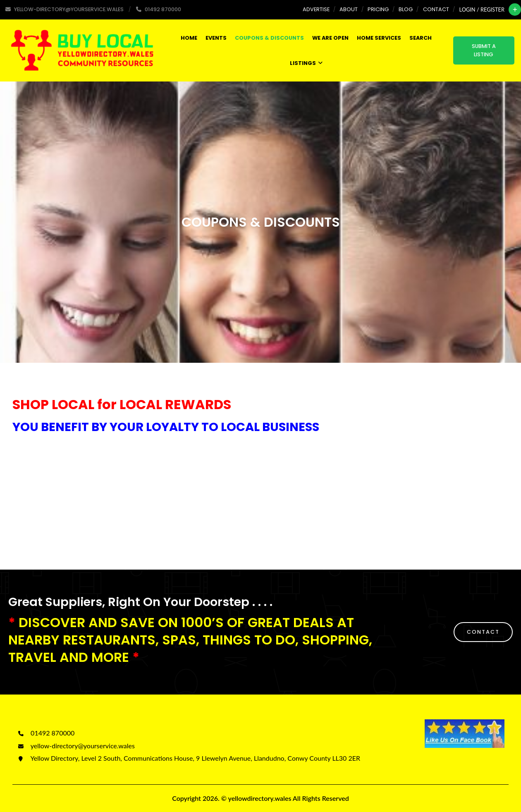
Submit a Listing (484, 50)
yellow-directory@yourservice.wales (76, 746)
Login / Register (482, 10)
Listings (306, 63)
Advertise (316, 9)
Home (189, 38)
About (349, 9)
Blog (406, 9)
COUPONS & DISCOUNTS (269, 38)
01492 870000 (45, 733)
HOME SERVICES (379, 38)
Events (216, 38)
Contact (436, 9)
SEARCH (421, 38)
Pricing (378, 9)
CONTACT (483, 632)
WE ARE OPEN (330, 38)
